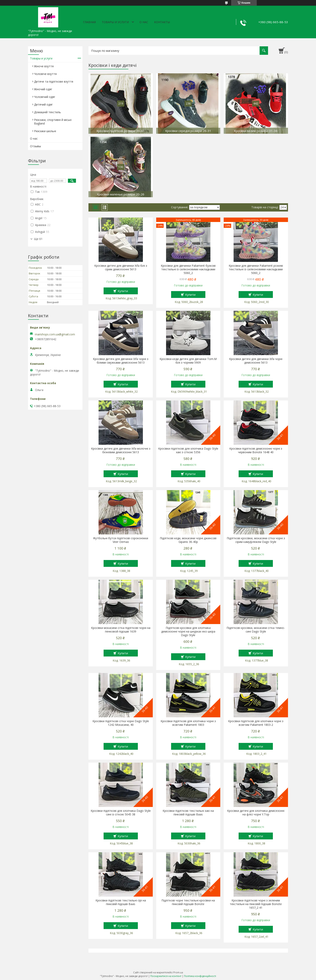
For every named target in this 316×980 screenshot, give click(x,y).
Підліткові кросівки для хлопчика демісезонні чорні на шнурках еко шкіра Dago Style (188, 632)
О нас (144, 22)
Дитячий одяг (43, 104)
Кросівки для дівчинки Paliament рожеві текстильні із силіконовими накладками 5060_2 (256, 269)
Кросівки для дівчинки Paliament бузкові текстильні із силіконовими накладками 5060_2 (188, 269)
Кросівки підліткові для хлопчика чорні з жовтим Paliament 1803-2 (256, 723)
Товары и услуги (115, 22)
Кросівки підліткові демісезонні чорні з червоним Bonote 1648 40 (256, 450)
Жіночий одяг (43, 89)
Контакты (162, 22)
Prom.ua (178, 972)
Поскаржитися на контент (166, 976)
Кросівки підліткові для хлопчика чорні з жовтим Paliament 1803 (188, 723)
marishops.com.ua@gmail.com (55, 334)
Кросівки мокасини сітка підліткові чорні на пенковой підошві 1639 (121, 630)
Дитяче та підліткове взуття (54, 81)
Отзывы (35, 146)
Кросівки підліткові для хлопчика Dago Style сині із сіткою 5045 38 (121, 813)
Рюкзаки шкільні (45, 131)
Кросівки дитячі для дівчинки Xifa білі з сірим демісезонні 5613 (121, 268)
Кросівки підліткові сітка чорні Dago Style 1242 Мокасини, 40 (121, 723)
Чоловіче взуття (45, 74)
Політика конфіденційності (200, 976)
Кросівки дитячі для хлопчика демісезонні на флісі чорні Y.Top (256, 813)
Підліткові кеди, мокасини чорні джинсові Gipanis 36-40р (188, 540)
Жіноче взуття (44, 66)
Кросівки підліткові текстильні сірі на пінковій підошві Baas (121, 902)
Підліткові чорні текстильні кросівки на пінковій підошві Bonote (188, 902)
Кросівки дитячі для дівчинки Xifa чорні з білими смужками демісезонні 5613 (121, 361)
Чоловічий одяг (45, 97)
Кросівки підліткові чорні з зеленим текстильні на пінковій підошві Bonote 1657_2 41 (256, 904)
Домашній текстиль (47, 112)
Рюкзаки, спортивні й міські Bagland (53, 122)
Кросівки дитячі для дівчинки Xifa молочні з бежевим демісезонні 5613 (121, 450)
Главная (89, 22)
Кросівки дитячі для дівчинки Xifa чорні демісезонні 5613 (256, 361)
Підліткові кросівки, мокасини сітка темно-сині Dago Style (256, 630)
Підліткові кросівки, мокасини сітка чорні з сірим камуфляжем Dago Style (256, 540)
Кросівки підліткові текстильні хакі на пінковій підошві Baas (188, 813)
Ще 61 (38, 239)
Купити (123, 291)
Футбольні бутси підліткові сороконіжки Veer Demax (121, 540)
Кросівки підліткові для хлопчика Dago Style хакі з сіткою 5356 (188, 450)
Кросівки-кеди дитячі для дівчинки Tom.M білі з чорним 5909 (188, 361)
